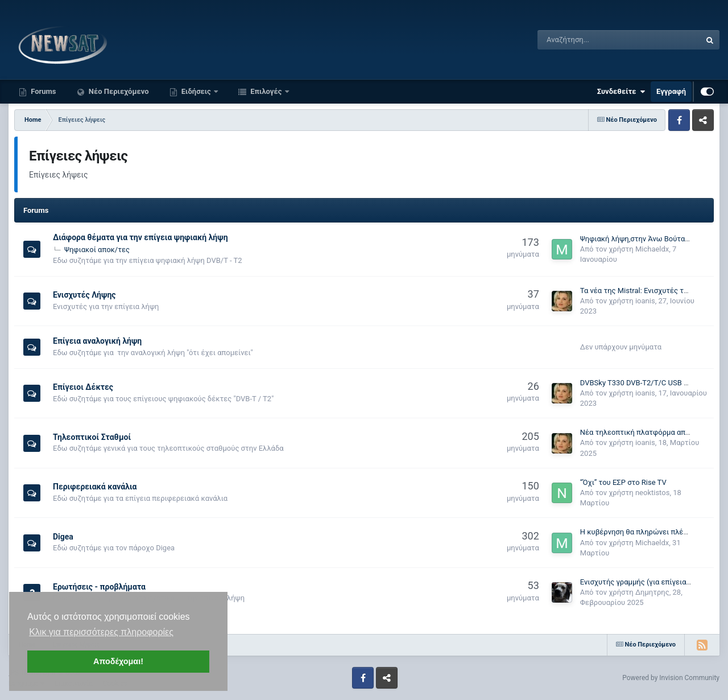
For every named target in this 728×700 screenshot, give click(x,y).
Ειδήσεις (196, 91)
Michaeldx (652, 249)
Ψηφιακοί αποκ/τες (97, 250)
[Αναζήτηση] (590, 40)
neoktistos (652, 493)
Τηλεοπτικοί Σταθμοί (92, 437)
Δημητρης (652, 592)
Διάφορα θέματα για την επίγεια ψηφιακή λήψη (140, 237)
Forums (43, 91)
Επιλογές (266, 91)
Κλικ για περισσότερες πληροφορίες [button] (101, 632)
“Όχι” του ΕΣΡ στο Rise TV (623, 482)
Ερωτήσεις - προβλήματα (99, 587)
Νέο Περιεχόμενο (118, 91)
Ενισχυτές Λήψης (84, 295)
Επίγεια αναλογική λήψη (97, 341)
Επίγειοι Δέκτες (83, 387)
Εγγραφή (671, 91)
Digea (63, 537)
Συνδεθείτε (621, 92)
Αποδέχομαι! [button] (118, 661)
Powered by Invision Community (671, 678)
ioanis (645, 301)
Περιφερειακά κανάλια (95, 487)
